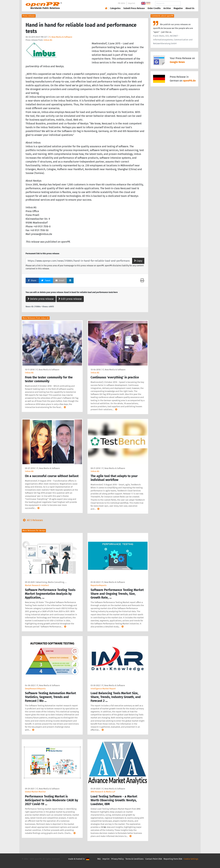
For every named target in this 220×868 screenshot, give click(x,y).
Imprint (132, 3)
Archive (167, 8)
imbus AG (48, 40)
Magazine (178, 8)
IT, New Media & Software (61, 37)
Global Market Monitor (35, 792)
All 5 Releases (32, 520)
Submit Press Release (134, 8)
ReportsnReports (99, 585)
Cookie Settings (191, 859)
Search (187, 3)
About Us (190, 8)
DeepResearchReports (35, 689)
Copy (138, 261)
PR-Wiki (122, 3)
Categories (115, 8)
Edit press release (70, 299)
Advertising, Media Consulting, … (51, 582)
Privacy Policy (117, 859)
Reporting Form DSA (173, 859)
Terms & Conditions (134, 859)
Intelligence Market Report (103, 689)
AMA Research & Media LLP (103, 792)
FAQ (99, 859)
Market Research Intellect (37, 585)
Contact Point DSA (154, 859)
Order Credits (154, 8)
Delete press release (41, 299)
